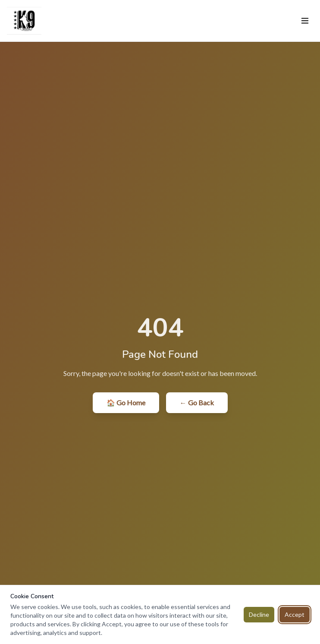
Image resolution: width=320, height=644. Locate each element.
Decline (259, 614)
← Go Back (197, 402)
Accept (295, 614)
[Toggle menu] (305, 21)
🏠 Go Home (126, 402)
